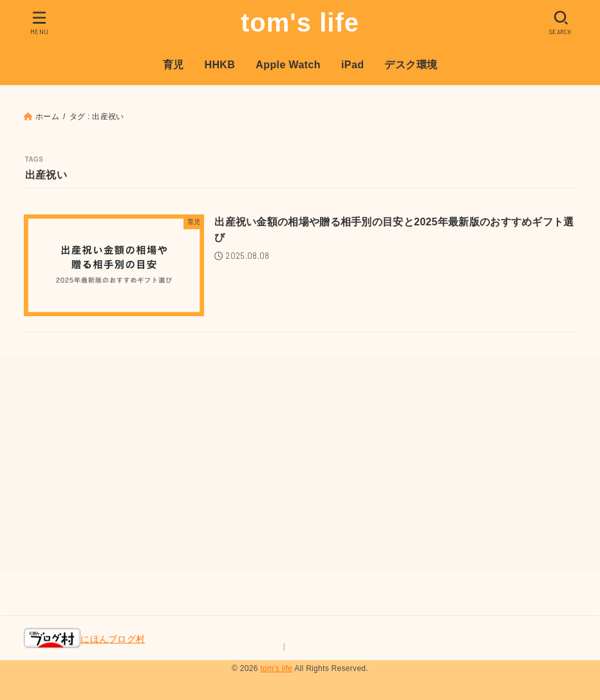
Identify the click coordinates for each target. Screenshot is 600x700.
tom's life (300, 23)
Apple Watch (288, 65)
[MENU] (40, 23)
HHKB (220, 65)
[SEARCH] (560, 23)
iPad (352, 65)
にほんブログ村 (84, 639)
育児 (173, 65)
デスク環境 (411, 65)
